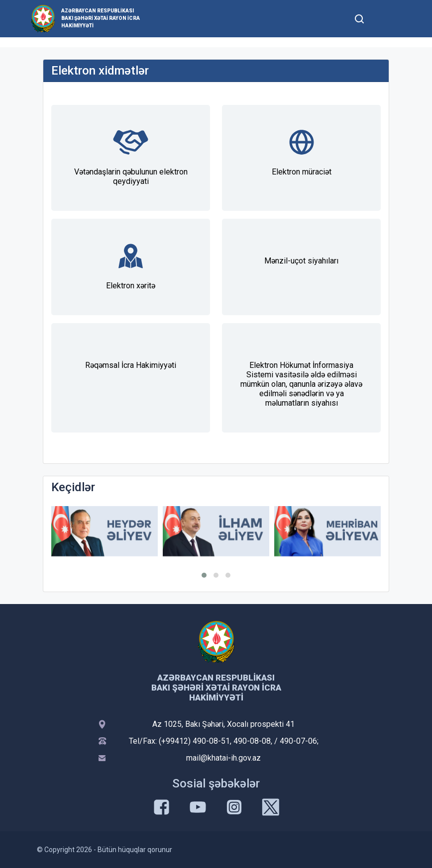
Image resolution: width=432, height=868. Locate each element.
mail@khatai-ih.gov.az (223, 758)
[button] (204, 575)
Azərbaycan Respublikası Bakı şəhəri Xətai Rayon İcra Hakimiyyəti (101, 18)
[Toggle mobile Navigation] (383, 19)
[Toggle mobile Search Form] (359, 17)
